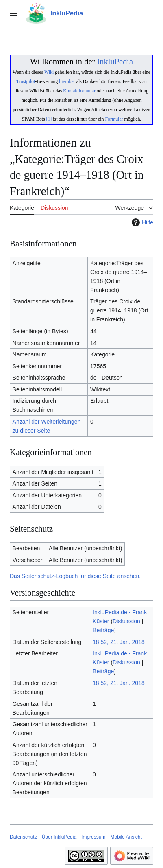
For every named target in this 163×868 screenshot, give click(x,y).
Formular (114, 119)
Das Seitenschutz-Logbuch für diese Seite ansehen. (75, 576)
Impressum (93, 837)
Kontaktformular (79, 91)
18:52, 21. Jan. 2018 (119, 642)
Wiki (49, 72)
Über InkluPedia (59, 837)
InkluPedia (115, 62)
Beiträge (103, 630)
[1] (49, 119)
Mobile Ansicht (126, 837)
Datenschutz (23, 837)
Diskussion (126, 621)
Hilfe (141, 222)
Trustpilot (26, 81)
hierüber (67, 81)
